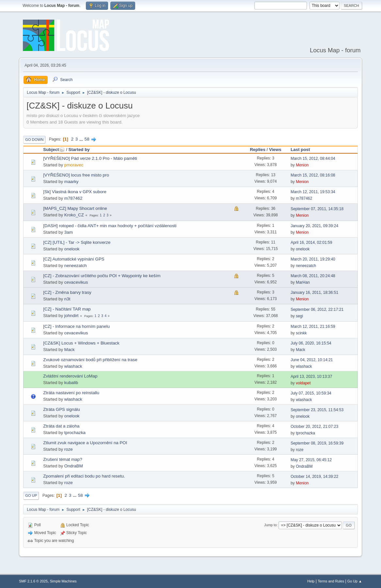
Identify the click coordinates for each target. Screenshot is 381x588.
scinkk (301, 333)
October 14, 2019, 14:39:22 (314, 477)
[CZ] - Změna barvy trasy (67, 292)
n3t (67, 299)
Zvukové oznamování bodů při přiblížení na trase (90, 360)
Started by (79, 150)
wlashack (73, 366)
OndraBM (74, 466)
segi (299, 316)
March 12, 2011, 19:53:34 (313, 192)
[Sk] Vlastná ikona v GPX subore (75, 192)
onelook (72, 249)
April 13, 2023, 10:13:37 (311, 377)
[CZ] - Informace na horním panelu (76, 326)
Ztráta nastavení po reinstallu (71, 393)
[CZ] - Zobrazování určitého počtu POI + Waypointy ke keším (102, 276)
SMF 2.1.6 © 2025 (33, 581)
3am (69, 232)
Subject (54, 150)
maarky (71, 182)
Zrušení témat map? (63, 459)
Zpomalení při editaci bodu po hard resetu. (84, 476)
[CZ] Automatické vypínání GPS (74, 259)
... (82, 139)
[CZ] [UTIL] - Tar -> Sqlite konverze (77, 242)
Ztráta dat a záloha (61, 426)
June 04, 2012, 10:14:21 (312, 360)
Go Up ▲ (355, 581)
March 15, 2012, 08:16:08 (313, 175)
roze (69, 449)
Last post (300, 150)
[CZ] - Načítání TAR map (67, 309)
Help (311, 581)
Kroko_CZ (74, 215)
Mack (70, 350)
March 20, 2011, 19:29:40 (313, 259)
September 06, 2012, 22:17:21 (317, 310)
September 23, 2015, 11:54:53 (317, 410)
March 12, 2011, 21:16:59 (313, 327)
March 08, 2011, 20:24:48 (313, 276)
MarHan (303, 282)
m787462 (73, 198)
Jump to (270, 525)
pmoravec (74, 165)
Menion (302, 165)
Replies (257, 150)
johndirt (71, 316)
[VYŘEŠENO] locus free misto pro (76, 175)
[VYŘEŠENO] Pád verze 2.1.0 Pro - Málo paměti (90, 158)
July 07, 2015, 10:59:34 (311, 393)
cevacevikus (76, 282)
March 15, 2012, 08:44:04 (313, 159)
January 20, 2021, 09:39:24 (314, 226)
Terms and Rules (331, 581)
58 (87, 139)
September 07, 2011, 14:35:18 (317, 209)
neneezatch (76, 266)
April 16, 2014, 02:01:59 (311, 243)
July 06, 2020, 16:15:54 (311, 343)
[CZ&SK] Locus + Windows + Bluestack (81, 343)
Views (275, 150)
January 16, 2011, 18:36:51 (314, 293)
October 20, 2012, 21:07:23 (314, 427)
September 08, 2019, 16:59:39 (317, 443)
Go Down (34, 140)
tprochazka (75, 433)
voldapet (303, 383)
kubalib (71, 383)
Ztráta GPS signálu (62, 409)
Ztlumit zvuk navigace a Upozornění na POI (85, 443)
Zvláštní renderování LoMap (70, 376)
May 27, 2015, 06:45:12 (311, 460)
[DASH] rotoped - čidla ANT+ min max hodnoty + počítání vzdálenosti (110, 226)
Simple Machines (63, 581)
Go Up (31, 496)
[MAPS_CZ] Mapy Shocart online (75, 208)
